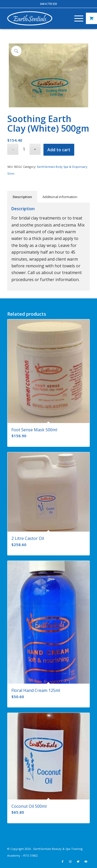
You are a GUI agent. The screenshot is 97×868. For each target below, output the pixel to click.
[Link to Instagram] (70, 862)
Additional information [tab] (60, 197)
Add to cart (59, 150)
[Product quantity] (24, 149)
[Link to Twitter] (78, 862)
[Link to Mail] (86, 862)
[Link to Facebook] (63, 862)
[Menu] (76, 18)
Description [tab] (22, 197)
